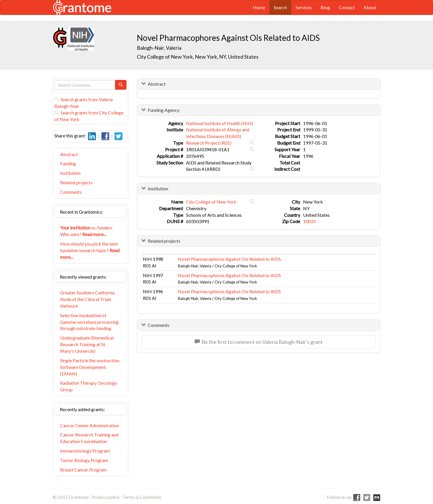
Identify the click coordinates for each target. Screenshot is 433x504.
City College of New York (211, 202)
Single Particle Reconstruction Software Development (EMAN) (90, 367)
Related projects (76, 182)
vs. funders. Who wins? (87, 231)
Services (304, 7)
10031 (310, 221)
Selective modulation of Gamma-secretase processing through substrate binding (89, 322)
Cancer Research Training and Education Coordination (89, 438)
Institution (70, 173)
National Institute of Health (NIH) (220, 123)
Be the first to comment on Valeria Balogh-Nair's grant (259, 342)
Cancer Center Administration (90, 425)
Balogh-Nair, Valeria (160, 48)
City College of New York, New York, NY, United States (198, 57)
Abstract (69, 154)
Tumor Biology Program (84, 460)
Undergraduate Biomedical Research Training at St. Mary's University (87, 344)
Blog (325, 7)
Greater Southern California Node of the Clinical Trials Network (87, 299)
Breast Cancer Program (83, 470)
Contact (347, 7)
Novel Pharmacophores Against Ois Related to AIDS (229, 259)
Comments (71, 192)
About (370, 7)
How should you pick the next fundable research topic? (90, 250)
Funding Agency (164, 110)
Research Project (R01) (209, 143)
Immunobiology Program (85, 451)
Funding (68, 163)
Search (280, 7)
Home (259, 7)
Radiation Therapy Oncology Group (89, 386)
